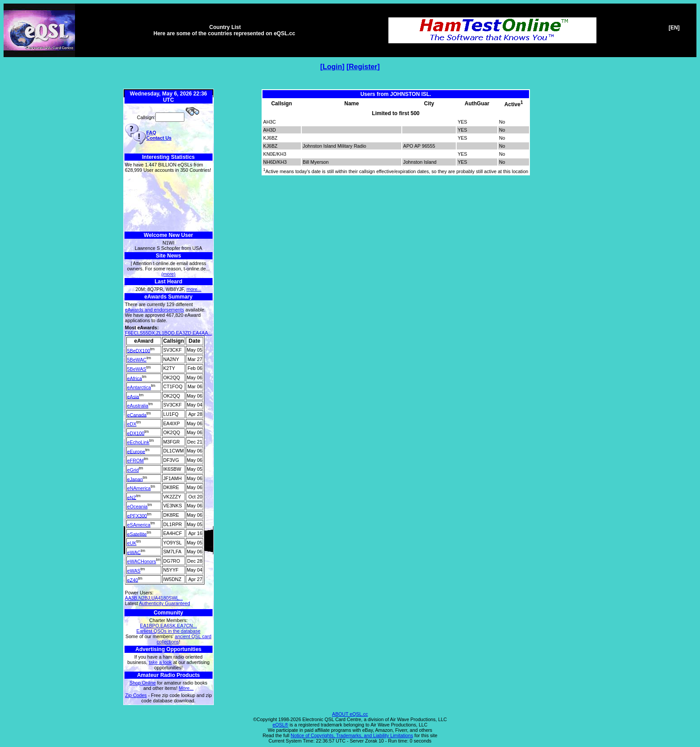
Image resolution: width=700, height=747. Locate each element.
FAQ (151, 133)
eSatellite (137, 534)
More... (186, 688)
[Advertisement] (169, 202)
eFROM (135, 461)
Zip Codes (136, 695)
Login (333, 67)
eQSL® (281, 725)
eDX (132, 424)
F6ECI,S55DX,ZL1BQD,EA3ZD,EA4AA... (169, 333)
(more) (169, 274)
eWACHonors (142, 561)
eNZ (132, 497)
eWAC (134, 552)
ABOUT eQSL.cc (350, 714)
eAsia (133, 396)
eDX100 (136, 433)
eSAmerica (139, 525)
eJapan (135, 479)
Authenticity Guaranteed (164, 603)
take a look (160, 662)
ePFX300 (137, 515)
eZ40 (133, 580)
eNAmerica (139, 488)
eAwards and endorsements (155, 310)
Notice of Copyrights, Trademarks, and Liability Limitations (352, 735)
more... (194, 289)
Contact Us (159, 138)
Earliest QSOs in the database (169, 631)
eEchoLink (138, 442)
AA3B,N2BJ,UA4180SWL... (154, 598)
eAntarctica (139, 387)
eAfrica (135, 378)
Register (363, 67)
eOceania (137, 506)
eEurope (136, 451)
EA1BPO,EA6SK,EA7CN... (169, 626)
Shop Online (143, 683)
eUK (132, 543)
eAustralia (138, 406)
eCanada (137, 415)
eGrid (133, 470)
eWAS (134, 571)
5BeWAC (137, 360)
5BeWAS (137, 369)
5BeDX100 (139, 350)
